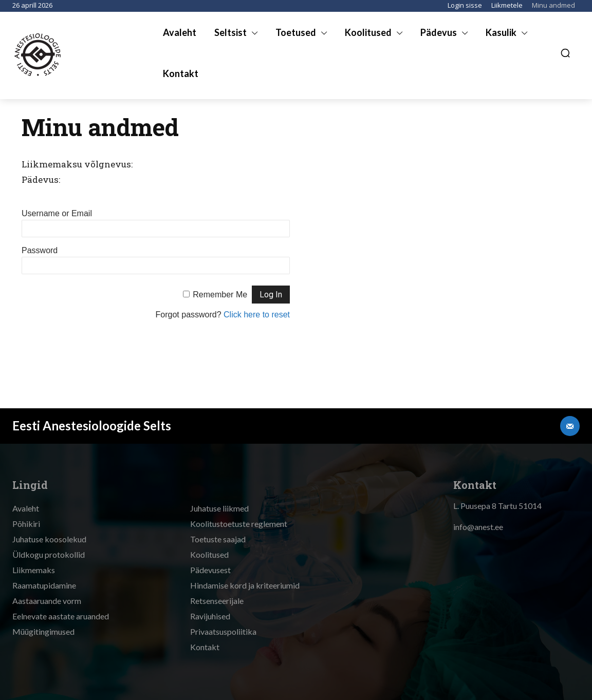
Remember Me (220, 295)
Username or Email (57, 213)
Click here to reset (257, 315)
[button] (565, 53)
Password (40, 250)
